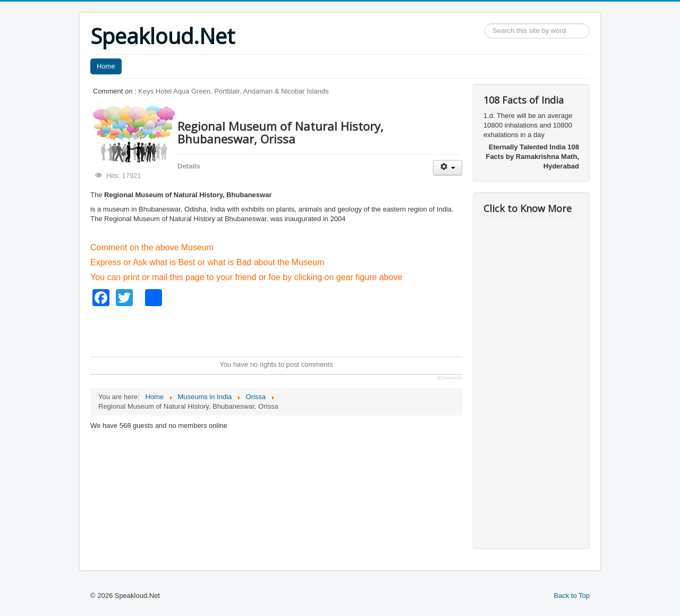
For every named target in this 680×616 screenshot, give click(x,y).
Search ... (485, 24)
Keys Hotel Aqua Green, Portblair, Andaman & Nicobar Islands (233, 91)
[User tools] (448, 168)
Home (106, 66)
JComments (449, 378)
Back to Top (572, 596)
